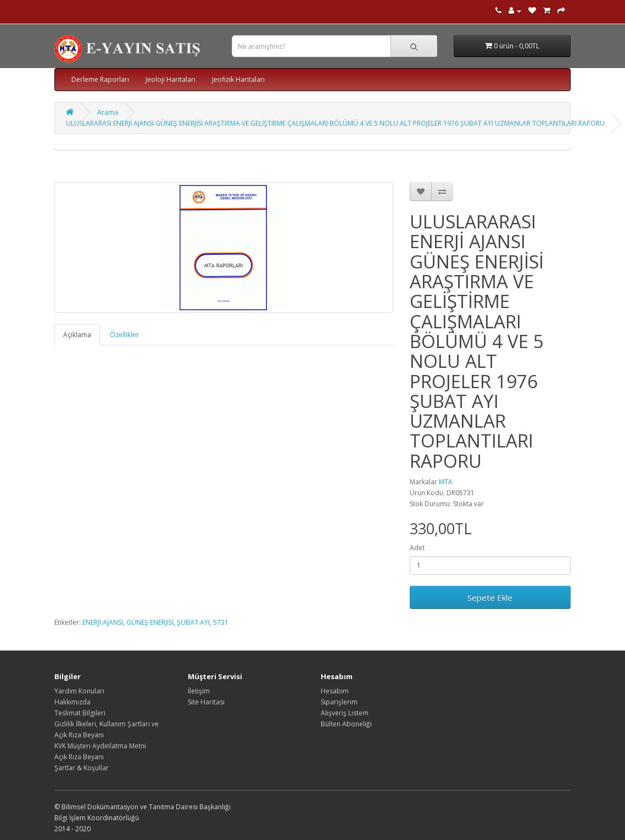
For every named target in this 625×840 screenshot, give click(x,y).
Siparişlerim (339, 702)
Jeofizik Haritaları (238, 79)
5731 (221, 622)
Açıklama (77, 335)
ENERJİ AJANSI (103, 622)
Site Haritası (206, 702)
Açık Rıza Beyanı (79, 757)
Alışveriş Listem (345, 713)
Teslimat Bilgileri (80, 713)
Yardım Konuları (79, 691)
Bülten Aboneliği (346, 724)
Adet (417, 548)
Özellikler (124, 335)
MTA (446, 482)
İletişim (199, 691)
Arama (108, 112)
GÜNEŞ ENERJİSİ (150, 622)
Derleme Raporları (100, 79)
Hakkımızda (72, 702)
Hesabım (335, 691)
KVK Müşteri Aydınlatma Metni (100, 746)
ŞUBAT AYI (193, 622)
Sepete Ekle (490, 597)
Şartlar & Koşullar (82, 768)
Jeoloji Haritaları (171, 79)
